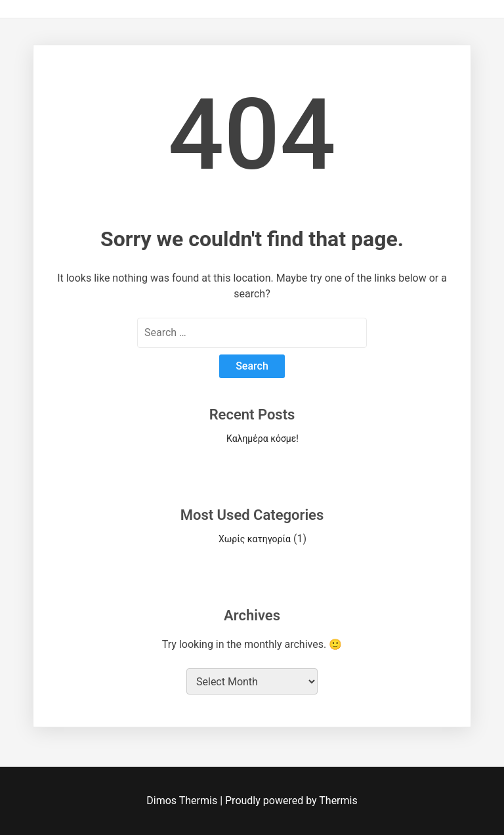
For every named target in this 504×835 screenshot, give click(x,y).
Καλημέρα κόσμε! (262, 439)
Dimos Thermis (183, 801)
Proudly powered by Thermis (291, 801)
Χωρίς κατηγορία (255, 539)
